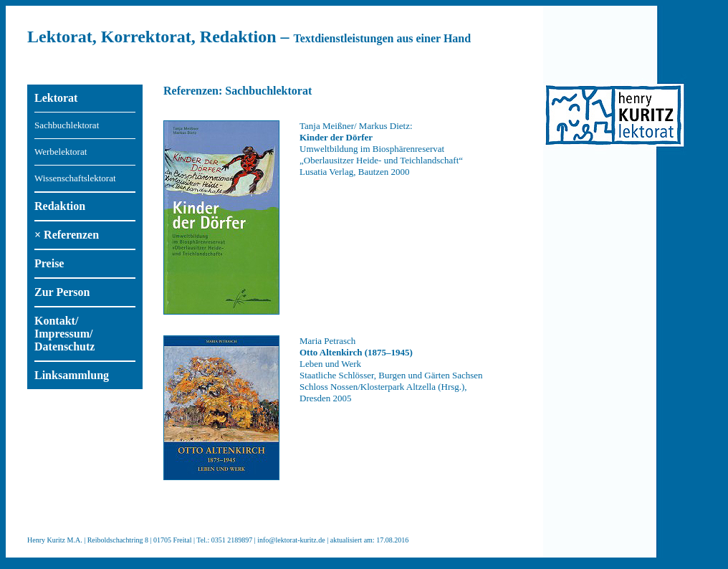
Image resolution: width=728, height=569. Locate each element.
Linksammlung (72, 375)
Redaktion (60, 206)
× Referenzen (67, 235)
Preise (49, 263)
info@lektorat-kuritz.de (291, 540)
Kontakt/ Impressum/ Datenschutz (64, 334)
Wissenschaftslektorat (75, 178)
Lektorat (56, 98)
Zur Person (62, 292)
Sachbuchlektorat (67, 125)
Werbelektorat (61, 152)
